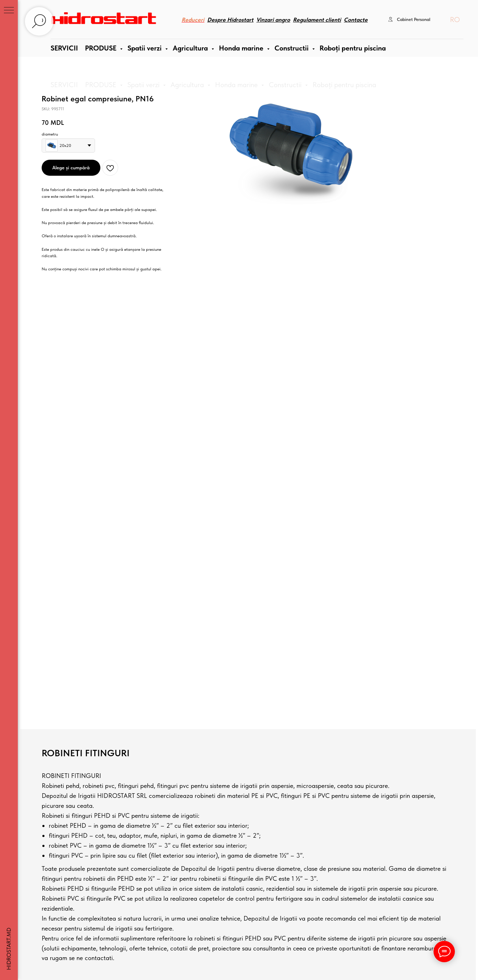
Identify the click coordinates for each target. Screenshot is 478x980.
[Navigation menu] (9, 11)
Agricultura (188, 85)
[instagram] (79, 799)
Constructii (286, 85)
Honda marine (237, 85)
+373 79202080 (82, 742)
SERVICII (64, 85)
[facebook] (68, 799)
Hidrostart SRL (91, 920)
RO (455, 25)
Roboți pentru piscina (344, 85)
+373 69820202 (82, 734)
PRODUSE (102, 85)
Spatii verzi (144, 85)
